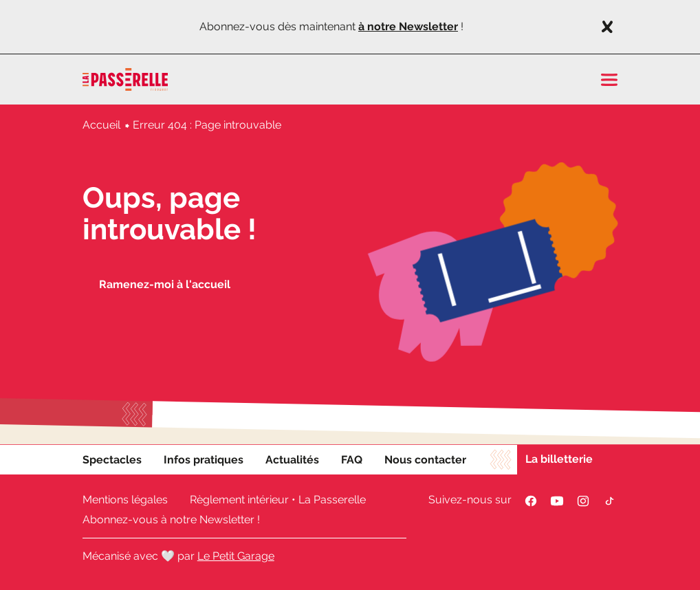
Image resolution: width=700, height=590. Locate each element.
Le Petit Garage (236, 556)
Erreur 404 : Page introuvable (207, 125)
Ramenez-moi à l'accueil (165, 284)
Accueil (101, 125)
